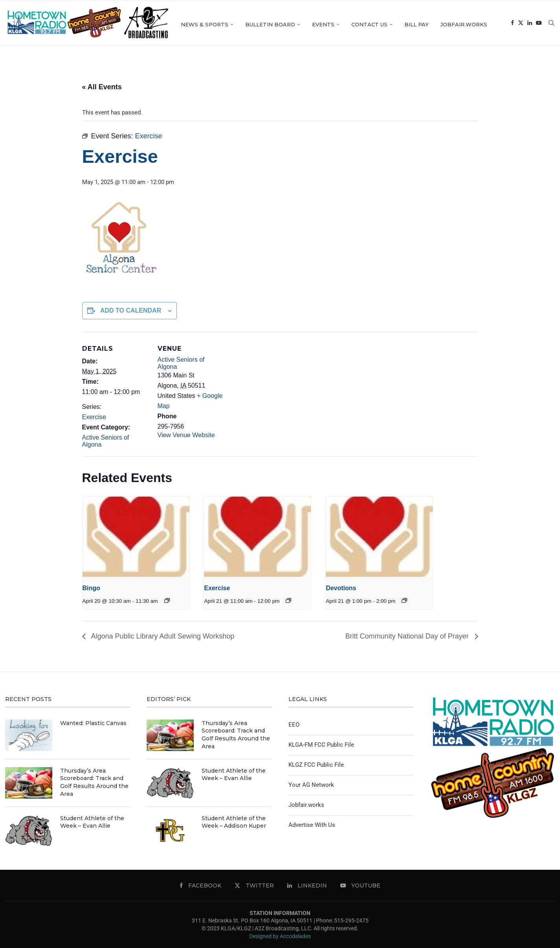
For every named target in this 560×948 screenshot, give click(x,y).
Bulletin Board (313, 24)
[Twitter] (534, 75)
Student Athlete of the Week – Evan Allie (92, 822)
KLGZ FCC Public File (316, 765)
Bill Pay (459, 24)
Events (366, 24)
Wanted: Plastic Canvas (93, 723)
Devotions (341, 588)
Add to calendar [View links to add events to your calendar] (131, 310)
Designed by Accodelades (280, 936)
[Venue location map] (274, 386)
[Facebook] (526, 75)
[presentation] (136, 537)
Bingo (91, 588)
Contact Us (412, 24)
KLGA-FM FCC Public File (321, 745)
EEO (294, 725)
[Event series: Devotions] (404, 600)
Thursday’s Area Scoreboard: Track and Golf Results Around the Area (94, 782)
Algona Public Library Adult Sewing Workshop (162, 636)
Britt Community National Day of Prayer (408, 636)
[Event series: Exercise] (288, 600)
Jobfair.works (506, 24)
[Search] (551, 25)
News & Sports (247, 24)
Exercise (94, 417)
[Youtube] (553, 75)
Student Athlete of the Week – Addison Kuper (234, 822)
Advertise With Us (312, 825)
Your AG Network (311, 785)
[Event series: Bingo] (167, 600)
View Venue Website (186, 435)
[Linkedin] (543, 75)
